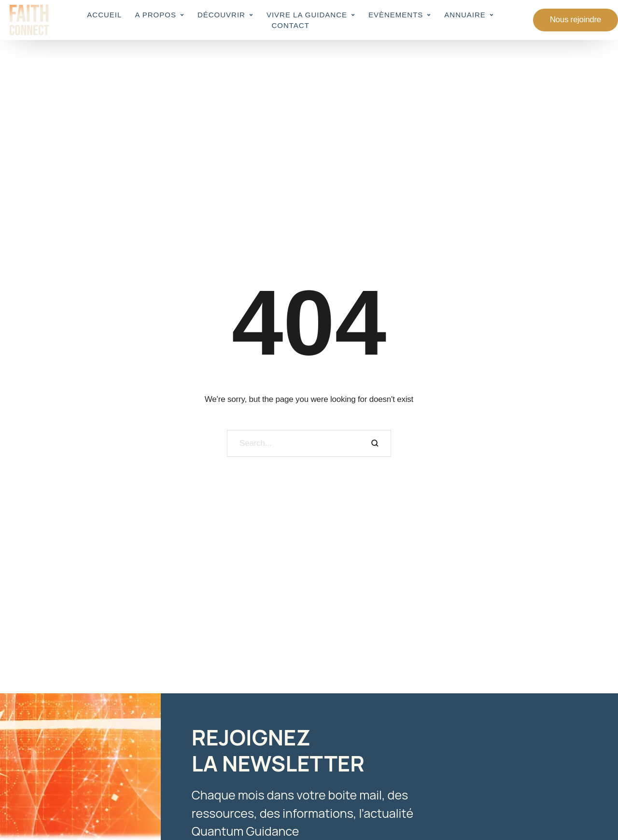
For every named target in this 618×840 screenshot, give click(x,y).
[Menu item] (104, 15)
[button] (182, 15)
